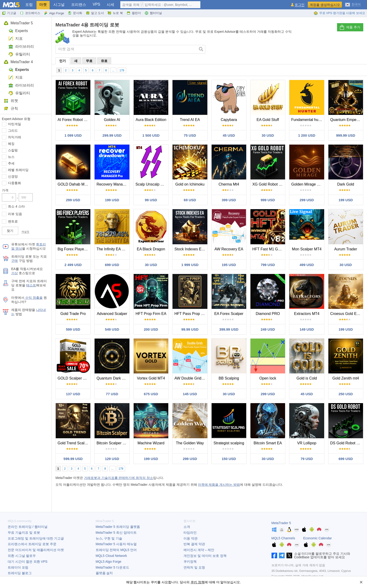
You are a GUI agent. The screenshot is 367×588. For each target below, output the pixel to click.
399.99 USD (229, 329)
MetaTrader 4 (18, 62)
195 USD (229, 265)
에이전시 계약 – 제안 (199, 550)
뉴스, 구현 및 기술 (109, 538)
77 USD (112, 394)
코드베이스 (30, 13)
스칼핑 (13, 150)
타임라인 (190, 533)
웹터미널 (153, 13)
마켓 (43, 5)
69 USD (190, 200)
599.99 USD (73, 459)
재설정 (25, 232)
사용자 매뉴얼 (116, 544)
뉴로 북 (115, 13)
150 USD (229, 459)
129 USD (112, 459)
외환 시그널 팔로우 (22, 556)
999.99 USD (346, 135)
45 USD (229, 135)
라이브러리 (21, 46)
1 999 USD (190, 265)
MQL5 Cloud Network (111, 556)
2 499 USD (73, 265)
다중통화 (15, 183)
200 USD (151, 329)
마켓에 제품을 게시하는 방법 (219, 485)
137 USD (73, 394)
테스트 (31, 285)
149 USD (307, 329)
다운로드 (112, 567)
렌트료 (13, 221)
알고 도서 (95, 13)
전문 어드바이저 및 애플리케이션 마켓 (36, 550)
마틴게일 (15, 124)
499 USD (307, 265)
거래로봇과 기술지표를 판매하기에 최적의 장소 (119, 478)
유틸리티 (19, 54)
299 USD (73, 200)
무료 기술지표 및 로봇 (24, 533)
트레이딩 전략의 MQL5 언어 (116, 550)
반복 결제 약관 (194, 544)
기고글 (9, 13)
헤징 (11, 144)
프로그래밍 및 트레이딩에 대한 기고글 (36, 538)
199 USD (112, 200)
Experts (18, 31)
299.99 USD (112, 135)
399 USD (229, 200)
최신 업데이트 (116, 533)
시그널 (59, 5)
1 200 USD (307, 135)
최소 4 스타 (16, 206)
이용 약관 (191, 538)
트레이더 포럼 (18, 567)
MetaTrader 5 (18, 23)
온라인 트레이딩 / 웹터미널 (28, 527)
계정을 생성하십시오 (325, 5)
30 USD (268, 135)
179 (122, 70)
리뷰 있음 (15, 214)
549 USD (112, 329)
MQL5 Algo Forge (109, 562)
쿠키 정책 (198, 582)
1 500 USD (151, 135)
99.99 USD (190, 329)
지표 (16, 38)
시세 (110, 5)
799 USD (268, 265)
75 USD (190, 135)
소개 (187, 527)
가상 (15, 273)
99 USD (151, 200)
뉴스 (11, 157)
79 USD (307, 459)
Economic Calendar (318, 538)
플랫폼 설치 (104, 573)
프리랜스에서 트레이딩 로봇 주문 (32, 544)
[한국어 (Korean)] (353, 4)
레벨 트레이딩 (18, 170)
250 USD (346, 394)
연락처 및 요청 (194, 567)
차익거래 (15, 137)
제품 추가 (350, 27)
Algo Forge (54, 13)
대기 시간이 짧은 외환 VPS (28, 562)
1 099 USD (73, 135)
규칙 (11, 108)
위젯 (11, 101)
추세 (11, 163)
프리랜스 (79, 5)
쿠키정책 (190, 562)
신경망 (13, 176)
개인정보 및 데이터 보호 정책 (205, 556)
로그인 (300, 5)
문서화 (75, 13)
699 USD (112, 265)
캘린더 (134, 13)
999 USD (268, 200)
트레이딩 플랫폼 (118, 527)
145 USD (190, 394)
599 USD (73, 329)
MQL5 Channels (283, 538)
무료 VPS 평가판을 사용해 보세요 (339, 13)
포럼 (29, 5)
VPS (96, 4)
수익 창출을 (33, 298)
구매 (15, 261)
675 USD (151, 394)
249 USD (268, 329)
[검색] (201, 49)
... (113, 70)
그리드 (13, 131)
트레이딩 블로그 (20, 573)
